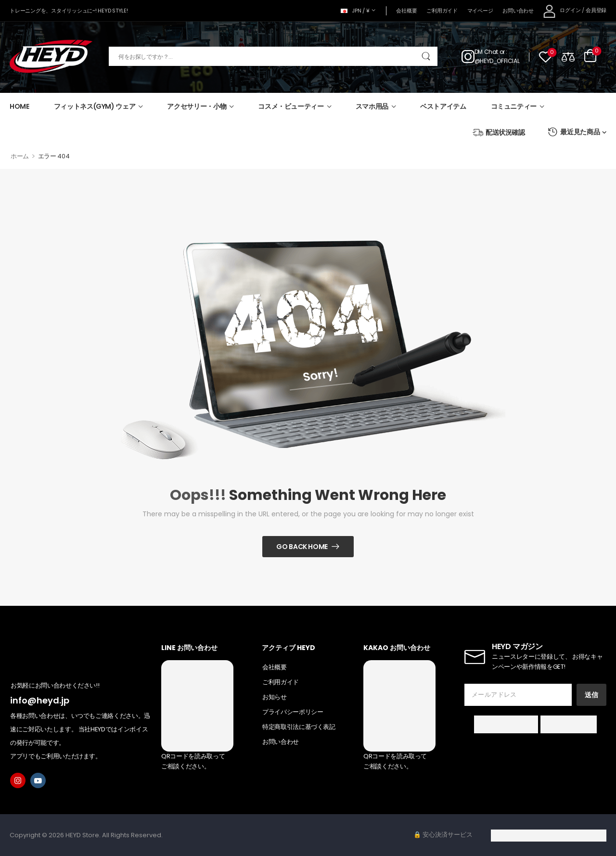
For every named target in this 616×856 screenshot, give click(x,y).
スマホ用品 (372, 106)
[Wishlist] (545, 57)
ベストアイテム (443, 106)
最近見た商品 (574, 132)
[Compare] (568, 57)
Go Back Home (302, 547)
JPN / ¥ (355, 11)
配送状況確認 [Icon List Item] (499, 132)
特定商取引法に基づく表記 (299, 727)
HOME (19, 106)
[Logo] (51, 57)
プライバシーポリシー (293, 712)
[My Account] (562, 11)
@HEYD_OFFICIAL (497, 61)
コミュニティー (514, 106)
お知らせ (275, 697)
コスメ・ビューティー (291, 106)
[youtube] (38, 780)
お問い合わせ (518, 11)
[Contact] (468, 56)
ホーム (20, 156)
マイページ (480, 11)
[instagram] (18, 780)
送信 (591, 695)
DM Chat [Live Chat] (486, 52)
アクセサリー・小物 (197, 106)
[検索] (273, 56)
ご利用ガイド (442, 11)
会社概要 (406, 11)
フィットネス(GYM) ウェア (95, 106)
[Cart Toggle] (590, 56)
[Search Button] (426, 56)
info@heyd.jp (40, 700)
